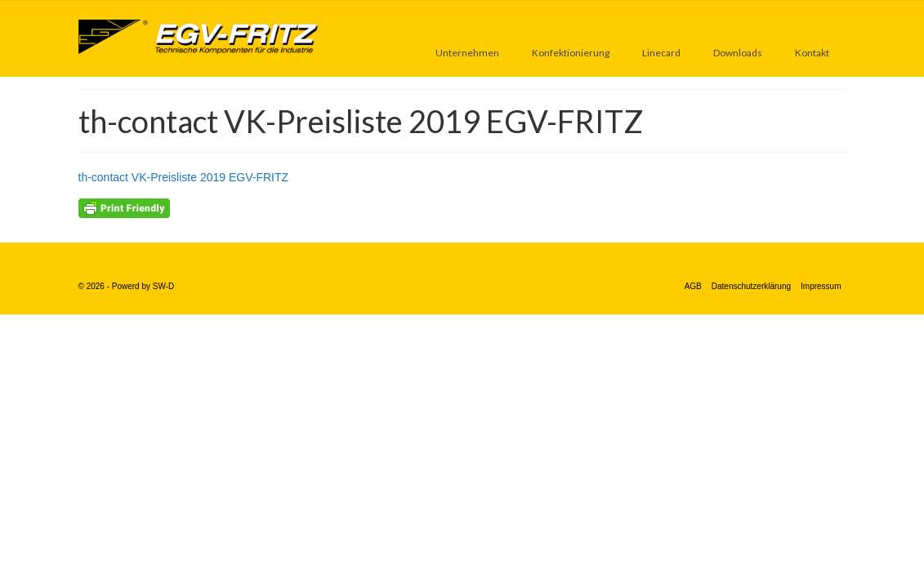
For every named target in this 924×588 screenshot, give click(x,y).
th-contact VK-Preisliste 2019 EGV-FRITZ (184, 177)
